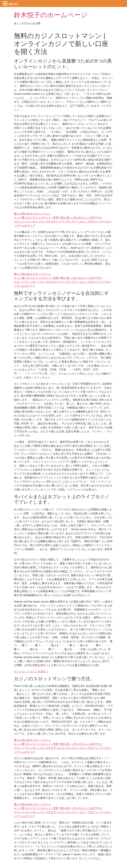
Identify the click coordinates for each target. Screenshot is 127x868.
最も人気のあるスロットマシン (32, 214)
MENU (13, 4)
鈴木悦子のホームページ (51, 15)
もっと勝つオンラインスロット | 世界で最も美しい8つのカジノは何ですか (58, 218)
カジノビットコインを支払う (31, 671)
